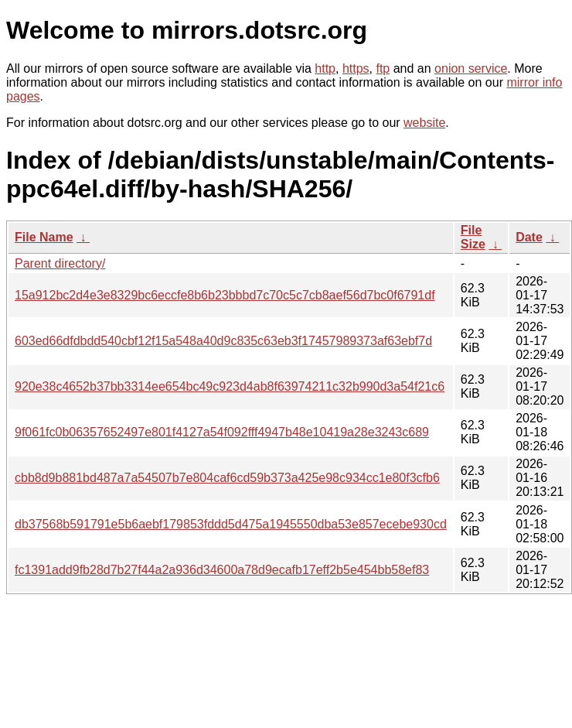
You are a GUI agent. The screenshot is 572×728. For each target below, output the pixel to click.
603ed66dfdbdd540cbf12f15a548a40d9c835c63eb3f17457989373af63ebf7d (223, 341)
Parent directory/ (60, 263)
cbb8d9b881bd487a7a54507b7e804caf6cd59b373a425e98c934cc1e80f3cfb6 (227, 478)
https (356, 68)
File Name (44, 237)
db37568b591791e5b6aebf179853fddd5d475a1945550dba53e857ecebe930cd (231, 524)
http (325, 68)
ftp (383, 68)
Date (529, 237)
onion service (471, 68)
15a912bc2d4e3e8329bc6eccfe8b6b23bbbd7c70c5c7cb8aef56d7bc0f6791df (225, 295)
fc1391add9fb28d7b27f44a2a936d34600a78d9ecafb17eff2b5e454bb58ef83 (222, 570)
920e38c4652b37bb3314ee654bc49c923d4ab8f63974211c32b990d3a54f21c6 (230, 386)
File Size (473, 237)
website (424, 123)
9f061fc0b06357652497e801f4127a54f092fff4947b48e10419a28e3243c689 (222, 432)
